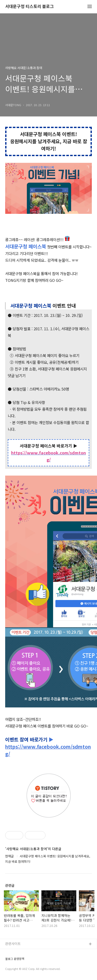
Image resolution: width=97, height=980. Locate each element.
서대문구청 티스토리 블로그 (29, 7)
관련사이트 (13, 944)
